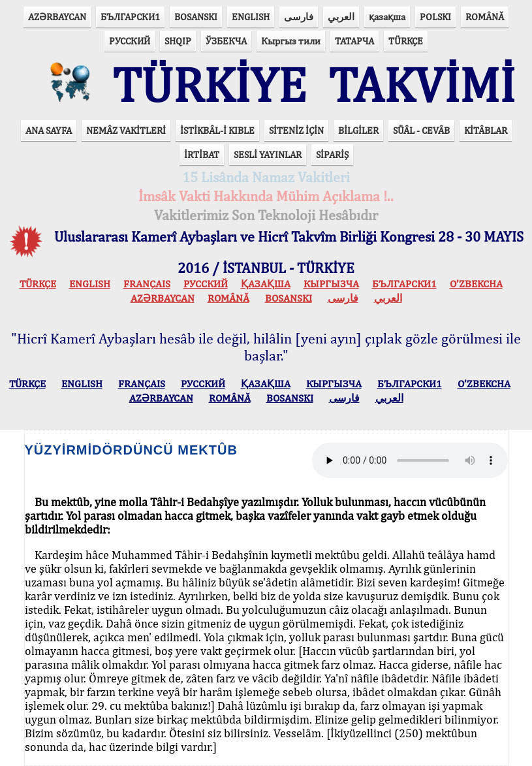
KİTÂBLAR (486, 130)
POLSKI (435, 17)
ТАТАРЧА (354, 41)
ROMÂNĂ (485, 17)
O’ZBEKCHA (476, 284)
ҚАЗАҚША (266, 284)
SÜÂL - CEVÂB (421, 130)
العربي (341, 17)
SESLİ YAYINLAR (268, 154)
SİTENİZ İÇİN (296, 130)
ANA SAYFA (49, 130)
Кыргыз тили (291, 41)
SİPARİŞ (332, 154)
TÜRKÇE (406, 41)
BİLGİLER (358, 130)
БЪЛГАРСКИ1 (130, 17)
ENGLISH (251, 17)
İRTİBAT (202, 154)
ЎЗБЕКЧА (226, 41)
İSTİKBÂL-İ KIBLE (217, 130)
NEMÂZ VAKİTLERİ (126, 130)
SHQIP (178, 41)
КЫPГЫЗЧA (331, 284)
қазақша (387, 17)
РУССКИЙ (130, 41)
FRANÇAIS (147, 284)
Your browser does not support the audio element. (410, 460)
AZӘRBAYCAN (57, 17)
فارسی (299, 17)
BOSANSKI (196, 17)
